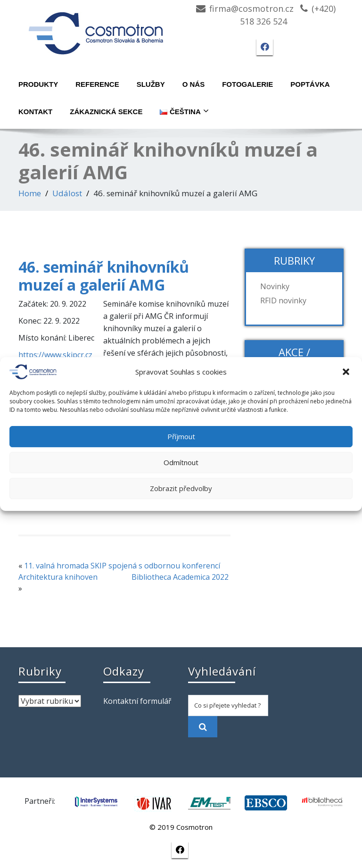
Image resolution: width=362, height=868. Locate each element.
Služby (151, 84)
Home (30, 193)
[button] (347, 372)
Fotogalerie (247, 84)
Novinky (275, 286)
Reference (97, 84)
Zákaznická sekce (106, 112)
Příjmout (181, 436)
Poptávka (310, 84)
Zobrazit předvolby (181, 488)
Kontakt (35, 112)
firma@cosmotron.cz (251, 8)
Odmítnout (181, 462)
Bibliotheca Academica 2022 (180, 577)
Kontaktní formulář (137, 701)
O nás (194, 84)
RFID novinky (283, 300)
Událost (67, 193)
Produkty (38, 84)
